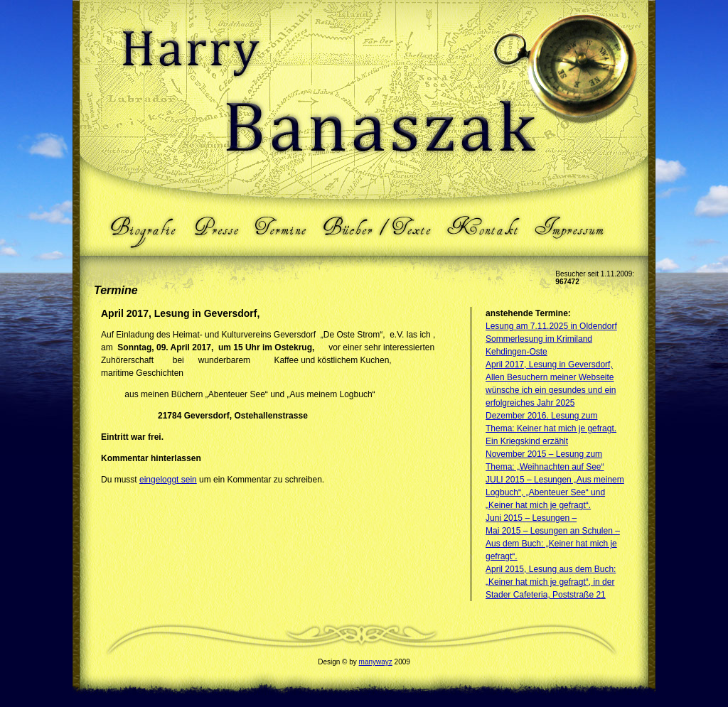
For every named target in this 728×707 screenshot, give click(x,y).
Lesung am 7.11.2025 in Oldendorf (551, 326)
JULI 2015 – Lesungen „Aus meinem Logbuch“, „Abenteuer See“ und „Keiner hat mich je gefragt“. (555, 492)
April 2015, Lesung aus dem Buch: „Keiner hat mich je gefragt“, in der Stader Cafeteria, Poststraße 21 (551, 582)
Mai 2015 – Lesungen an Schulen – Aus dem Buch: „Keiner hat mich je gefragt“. (553, 544)
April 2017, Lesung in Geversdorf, (549, 365)
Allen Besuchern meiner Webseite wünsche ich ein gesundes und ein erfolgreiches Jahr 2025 (551, 390)
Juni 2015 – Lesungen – (531, 518)
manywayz (376, 662)
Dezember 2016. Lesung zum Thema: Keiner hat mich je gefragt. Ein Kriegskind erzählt (551, 428)
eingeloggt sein (168, 480)
